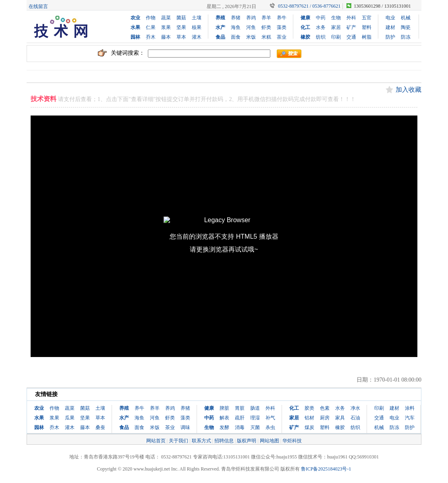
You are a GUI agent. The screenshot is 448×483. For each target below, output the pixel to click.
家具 (340, 418)
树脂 (367, 37)
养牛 (282, 18)
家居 (336, 27)
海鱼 (236, 27)
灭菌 (255, 427)
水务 (321, 27)
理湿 (255, 418)
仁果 (151, 27)
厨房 (325, 418)
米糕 (266, 37)
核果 (197, 27)
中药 (321, 18)
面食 (236, 37)
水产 (220, 27)
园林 (135, 37)
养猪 (236, 18)
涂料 (410, 408)
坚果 (181, 27)
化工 (305, 27)
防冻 (406, 37)
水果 (135, 27)
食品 (220, 37)
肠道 (255, 408)
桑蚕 (100, 427)
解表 (224, 418)
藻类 (282, 27)
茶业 (282, 37)
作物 (151, 18)
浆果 (166, 27)
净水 (355, 408)
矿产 (351, 27)
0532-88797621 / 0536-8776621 (309, 6)
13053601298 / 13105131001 (382, 6)
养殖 (220, 18)
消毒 (240, 427)
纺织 (321, 37)
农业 (135, 18)
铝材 (309, 418)
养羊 (266, 18)
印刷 (336, 37)
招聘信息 (224, 441)
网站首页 (156, 441)
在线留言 (38, 6)
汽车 (410, 418)
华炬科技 (292, 441)
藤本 (166, 37)
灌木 (197, 37)
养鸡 (251, 18)
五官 (367, 18)
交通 (351, 37)
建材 (390, 27)
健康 (305, 18)
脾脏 (224, 408)
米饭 (251, 37)
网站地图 (270, 441)
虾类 (266, 27)
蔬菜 (166, 18)
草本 (181, 37)
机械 (406, 18)
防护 (390, 37)
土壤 (197, 18)
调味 (185, 427)
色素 (325, 408)
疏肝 (240, 418)
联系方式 (201, 441)
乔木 (151, 37)
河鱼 (251, 27)
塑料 (367, 27)
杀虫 (270, 427)
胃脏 (240, 408)
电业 (390, 18)
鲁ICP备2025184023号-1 (326, 469)
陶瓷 (406, 27)
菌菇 (181, 18)
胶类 (309, 408)
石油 (355, 418)
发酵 (224, 427)
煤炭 (309, 427)
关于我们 (178, 441)
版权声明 (247, 441)
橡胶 (305, 37)
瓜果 (70, 418)
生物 (336, 18)
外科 (351, 18)
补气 (270, 418)
